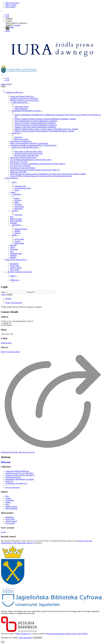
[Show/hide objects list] (24, 93)
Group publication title (23, 188)
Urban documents (21, 109)
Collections (10, 92)
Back (3, 86)
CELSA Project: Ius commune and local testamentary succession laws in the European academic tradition (48, 174)
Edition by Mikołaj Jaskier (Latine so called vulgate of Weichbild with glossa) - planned (46, 129)
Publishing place (16, 253)
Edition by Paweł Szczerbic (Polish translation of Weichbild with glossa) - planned (44, 131)
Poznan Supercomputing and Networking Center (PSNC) (67, 634)
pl (8, 17)
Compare (17, 25)
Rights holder (19, 243)
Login (8, 31)
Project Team (15, 266)
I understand (37, 638)
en (6, 17)
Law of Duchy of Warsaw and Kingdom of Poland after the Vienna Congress (38, 164)
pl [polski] (8, 15)
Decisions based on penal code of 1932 (29, 153)
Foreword (18, 200)
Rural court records (21, 139)
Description (16, 225)
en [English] (6, 15)
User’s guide (14, 270)
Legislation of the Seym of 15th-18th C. (24, 98)
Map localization (16, 221)
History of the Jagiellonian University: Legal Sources (29, 143)
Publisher (13, 255)
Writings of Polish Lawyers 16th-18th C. (25, 100)
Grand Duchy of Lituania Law (21, 141)
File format (14, 249)
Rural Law (16, 133)
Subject (15, 211)
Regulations (14, 264)
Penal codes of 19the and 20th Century (28, 151)
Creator (13, 192)
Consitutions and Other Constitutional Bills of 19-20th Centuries (33, 145)
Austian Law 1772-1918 (19, 162)
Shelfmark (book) (21, 229)
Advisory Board (16, 268)
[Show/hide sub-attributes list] (11, 183)
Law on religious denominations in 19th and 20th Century (31, 160)
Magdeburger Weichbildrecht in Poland (26, 111)
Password (31, 292)
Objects (13, 276)
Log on (10, 295)
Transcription (19, 207)
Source (12, 247)
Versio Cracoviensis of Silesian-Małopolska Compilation (35, 123)
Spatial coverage (16, 219)
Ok (3, 642)
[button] (9, 21)
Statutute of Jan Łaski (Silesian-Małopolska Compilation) (35, 127)
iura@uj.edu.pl (6, 343)
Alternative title (20, 186)
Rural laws (18, 137)
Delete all (9, 25)
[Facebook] (18, 452)
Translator (18, 204)
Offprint (17, 231)
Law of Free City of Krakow (20, 166)
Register (8, 299)
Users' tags (18, 215)
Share (10, 28)
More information (25, 638)
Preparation (19, 209)
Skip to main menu (12, 3)
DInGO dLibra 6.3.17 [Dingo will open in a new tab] (24, 634)
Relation (13, 258)
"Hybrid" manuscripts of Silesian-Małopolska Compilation (36, 125)
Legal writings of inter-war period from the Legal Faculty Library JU (35, 170)
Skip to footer (10, 7)
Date (12, 217)
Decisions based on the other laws (27, 156)
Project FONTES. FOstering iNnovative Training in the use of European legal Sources (41, 176)
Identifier (13, 245)
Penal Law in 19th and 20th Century (25, 147)
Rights (15, 235)
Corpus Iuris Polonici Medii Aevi (22, 96)
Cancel (3, 294)
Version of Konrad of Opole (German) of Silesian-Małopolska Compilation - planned (45, 119)
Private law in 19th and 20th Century (23, 158)
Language (13, 223)
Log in (3, 532)
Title (14, 182)
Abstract (17, 233)
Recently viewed (14, 272)
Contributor (16, 194)
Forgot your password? (14, 303)
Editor (17, 202)
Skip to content (11, 5)
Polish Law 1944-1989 (18, 172)
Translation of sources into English (22, 168)
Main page (6, 462)
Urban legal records (22, 107)
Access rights (19, 239)
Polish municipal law (20, 102)
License (17, 241)
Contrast (9, 19)
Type (12, 251)
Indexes (8, 178)
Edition (17, 198)
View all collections (13, 487)
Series (17, 190)
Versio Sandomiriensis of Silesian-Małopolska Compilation (36, 121)
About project (11, 260)
